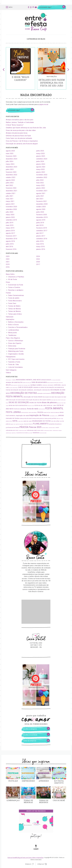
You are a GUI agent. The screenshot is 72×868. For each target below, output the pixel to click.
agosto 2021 (41, 193)
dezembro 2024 (12, 159)
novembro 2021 (42, 191)
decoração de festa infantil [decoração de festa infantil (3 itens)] (33, 397)
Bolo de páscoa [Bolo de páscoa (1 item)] (51, 383)
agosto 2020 (41, 209)
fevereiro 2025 (11, 156)
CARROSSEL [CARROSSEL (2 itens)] (57, 385)
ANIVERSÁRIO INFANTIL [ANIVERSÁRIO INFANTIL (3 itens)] (24, 380)
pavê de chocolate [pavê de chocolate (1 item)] (20, 424)
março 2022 (40, 185)
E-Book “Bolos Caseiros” (15, 125)
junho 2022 (10, 183)
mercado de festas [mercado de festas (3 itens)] (13, 418)
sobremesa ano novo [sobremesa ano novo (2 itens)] (12, 430)
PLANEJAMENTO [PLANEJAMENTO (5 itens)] (41, 424)
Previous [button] (4, 68)
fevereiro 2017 (11, 236)
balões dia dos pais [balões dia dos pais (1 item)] (27, 383)
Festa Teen (12, 303)
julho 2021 (10, 196)
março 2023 (40, 169)
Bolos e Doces (13, 325)
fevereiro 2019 (42, 228)
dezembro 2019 (42, 217)
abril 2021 (40, 199)
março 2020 (10, 215)
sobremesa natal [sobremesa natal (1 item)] (23, 430)
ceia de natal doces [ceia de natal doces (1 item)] (13, 388)
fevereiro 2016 (11, 249)
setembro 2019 (11, 220)
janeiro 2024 (41, 164)
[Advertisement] (36, 612)
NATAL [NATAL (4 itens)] (15, 421)
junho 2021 (40, 196)
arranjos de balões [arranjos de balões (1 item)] (56, 380)
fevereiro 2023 (11, 172)
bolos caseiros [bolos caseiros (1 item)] (14, 385)
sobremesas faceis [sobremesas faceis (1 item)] (48, 430)
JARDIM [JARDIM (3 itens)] (61, 416)
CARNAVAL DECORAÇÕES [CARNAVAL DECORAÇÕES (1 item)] (48, 385)
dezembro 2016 (12, 239)
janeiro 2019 (10, 231)
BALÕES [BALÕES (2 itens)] (20, 382)
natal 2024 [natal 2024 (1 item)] (21, 421)
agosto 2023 (41, 167)
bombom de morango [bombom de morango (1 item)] (23, 385)
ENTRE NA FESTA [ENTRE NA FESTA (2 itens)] (14, 405)
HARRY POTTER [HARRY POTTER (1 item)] (47, 413)
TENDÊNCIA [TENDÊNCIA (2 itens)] (36, 433)
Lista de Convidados (16, 367)
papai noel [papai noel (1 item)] (13, 424)
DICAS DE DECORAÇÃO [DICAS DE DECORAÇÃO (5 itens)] (19, 402)
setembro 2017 (42, 231)
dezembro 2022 (12, 175)
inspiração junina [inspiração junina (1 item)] (53, 416)
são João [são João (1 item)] (30, 433)
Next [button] (68, 68)
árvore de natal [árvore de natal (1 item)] (43, 433)
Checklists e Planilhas (16, 277)
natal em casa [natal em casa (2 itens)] (27, 421)
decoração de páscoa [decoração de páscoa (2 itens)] (33, 400)
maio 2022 (40, 183)
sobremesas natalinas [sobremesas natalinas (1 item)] (11, 433)
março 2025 (40, 154)
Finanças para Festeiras (17, 349)
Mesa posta (12, 333)
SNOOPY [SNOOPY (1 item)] (57, 428)
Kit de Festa (13, 279)
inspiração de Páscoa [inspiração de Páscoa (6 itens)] (39, 415)
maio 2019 (10, 225)
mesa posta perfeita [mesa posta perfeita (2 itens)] (50, 418)
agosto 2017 (10, 233)
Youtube (36, 443)
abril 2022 (9, 185)
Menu (9, 7)
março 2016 (40, 247)
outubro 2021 (11, 193)
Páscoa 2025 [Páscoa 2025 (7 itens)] (35, 427)
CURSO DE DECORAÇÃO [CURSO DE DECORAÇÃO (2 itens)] (47, 387)
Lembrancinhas (14, 330)
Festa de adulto (14, 298)
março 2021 (10, 201)
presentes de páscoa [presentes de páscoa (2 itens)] (55, 424)
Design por (29, 864)
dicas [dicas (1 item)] (7, 403)
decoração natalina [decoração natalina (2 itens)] (45, 400)
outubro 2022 (11, 177)
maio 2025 (10, 154)
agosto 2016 (10, 241)
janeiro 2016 (41, 249)
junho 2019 (40, 223)
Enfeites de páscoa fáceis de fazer (18, 136)
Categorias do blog (36, 39)
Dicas (8, 282)
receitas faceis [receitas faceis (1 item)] (52, 428)
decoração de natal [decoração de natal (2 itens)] (48, 397)
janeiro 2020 (10, 217)
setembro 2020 (11, 209)
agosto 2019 (41, 220)
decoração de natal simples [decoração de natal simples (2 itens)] (17, 400)
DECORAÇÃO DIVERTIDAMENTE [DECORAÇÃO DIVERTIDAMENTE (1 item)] (44, 393)
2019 (8, 264)
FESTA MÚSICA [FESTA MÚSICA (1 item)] (25, 413)
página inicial (44, 104)
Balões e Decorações (16, 322)
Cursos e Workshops (16, 341)
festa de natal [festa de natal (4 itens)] (32, 409)
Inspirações (10, 319)
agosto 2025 (10, 151)
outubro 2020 (41, 207)
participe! (36, 836)
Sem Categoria (11, 370)
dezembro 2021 (12, 191)
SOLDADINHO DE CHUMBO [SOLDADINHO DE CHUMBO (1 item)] (22, 433)
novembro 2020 (11, 207)
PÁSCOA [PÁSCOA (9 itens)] (24, 427)
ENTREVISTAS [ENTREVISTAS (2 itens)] (23, 405)
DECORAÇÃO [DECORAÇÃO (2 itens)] (15, 390)
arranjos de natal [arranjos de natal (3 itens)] (12, 382)
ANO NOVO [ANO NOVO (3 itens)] (37, 380)
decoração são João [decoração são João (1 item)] (56, 400)
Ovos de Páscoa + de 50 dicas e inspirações (22, 141)
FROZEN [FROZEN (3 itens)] (40, 412)
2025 (8, 256)
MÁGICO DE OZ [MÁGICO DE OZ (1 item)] (9, 421)
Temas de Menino (15, 311)
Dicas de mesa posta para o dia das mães (21, 130)
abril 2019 (40, 225)
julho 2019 (10, 223)
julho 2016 (40, 241)
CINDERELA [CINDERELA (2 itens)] (36, 387)
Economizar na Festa (16, 285)
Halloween (10, 317)
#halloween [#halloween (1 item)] (9, 380)
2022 (38, 259)
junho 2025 (40, 151)
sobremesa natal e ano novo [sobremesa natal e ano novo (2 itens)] (35, 430)
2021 (8, 262)
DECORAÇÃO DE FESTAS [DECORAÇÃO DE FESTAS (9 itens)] (24, 393)
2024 (38, 256)
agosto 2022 (10, 180)
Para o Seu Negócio (13, 338)
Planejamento (11, 357)
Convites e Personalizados (18, 327)
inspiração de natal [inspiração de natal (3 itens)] (22, 416)
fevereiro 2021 (42, 201)
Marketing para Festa (16, 351)
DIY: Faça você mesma (16, 359)
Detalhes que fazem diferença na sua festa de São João (26, 128)
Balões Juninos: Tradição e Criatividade (20, 122)
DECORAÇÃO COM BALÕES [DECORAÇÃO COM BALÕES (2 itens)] (42, 390)
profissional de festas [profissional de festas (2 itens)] (12, 427)
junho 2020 (40, 212)
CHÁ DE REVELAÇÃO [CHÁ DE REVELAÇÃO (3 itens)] (25, 387)
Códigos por (42, 864)
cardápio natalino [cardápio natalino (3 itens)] (36, 385)
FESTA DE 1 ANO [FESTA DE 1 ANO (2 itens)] (51, 405)
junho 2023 (10, 169)
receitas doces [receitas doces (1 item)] (45, 428)
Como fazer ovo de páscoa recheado (19, 138)
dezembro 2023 (12, 167)
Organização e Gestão (16, 354)
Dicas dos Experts (15, 343)
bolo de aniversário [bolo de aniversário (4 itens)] (39, 382)
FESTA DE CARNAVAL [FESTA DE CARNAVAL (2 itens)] (20, 409)
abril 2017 (40, 233)
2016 (8, 267)
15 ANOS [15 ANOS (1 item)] (14, 380)
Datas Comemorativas (16, 295)
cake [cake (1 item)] (29, 385)
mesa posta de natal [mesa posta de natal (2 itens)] (26, 418)
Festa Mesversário (15, 301)
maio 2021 (10, 199)
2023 (8, 259)
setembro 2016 (42, 239)
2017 (38, 264)
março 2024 (10, 164)
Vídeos (8, 373)
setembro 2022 (42, 177)
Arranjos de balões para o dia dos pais (20, 120)
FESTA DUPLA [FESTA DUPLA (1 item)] (41, 409)
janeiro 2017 (41, 236)
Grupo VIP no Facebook (36, 811)
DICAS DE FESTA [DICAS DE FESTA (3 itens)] (35, 403)
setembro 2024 (42, 159)
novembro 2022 (42, 175)
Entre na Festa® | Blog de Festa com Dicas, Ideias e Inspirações (25, 857)
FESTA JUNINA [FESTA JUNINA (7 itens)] (13, 412)
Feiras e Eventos (14, 287)
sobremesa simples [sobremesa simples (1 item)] (57, 430)
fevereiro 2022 (11, 188)
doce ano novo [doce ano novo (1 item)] (60, 403)
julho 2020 (10, 212)
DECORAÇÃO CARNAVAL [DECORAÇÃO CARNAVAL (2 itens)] (26, 390)
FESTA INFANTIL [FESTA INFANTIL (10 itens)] (54, 408)
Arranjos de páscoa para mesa (17, 133)
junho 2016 (10, 244)
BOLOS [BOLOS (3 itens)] (8, 385)
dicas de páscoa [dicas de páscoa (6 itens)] (49, 402)
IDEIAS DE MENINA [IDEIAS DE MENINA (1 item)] (55, 413)
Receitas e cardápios (16, 290)
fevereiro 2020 (42, 215)
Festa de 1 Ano (14, 365)
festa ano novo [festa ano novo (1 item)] (31, 406)
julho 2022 (40, 180)
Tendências (12, 335)
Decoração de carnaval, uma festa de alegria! (22, 144)
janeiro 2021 (10, 204)
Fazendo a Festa (14, 362)
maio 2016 (40, 244)
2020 (38, 262)
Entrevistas (12, 346)
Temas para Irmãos (15, 314)
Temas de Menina (14, 309)
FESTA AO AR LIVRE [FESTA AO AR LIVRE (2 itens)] (40, 405)
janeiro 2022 (41, 188)
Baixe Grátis (10, 274)
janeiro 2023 (41, 172)
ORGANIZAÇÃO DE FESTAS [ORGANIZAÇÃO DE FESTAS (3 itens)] (41, 421)
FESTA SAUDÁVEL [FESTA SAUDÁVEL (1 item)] (33, 413)
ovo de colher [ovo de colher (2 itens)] (55, 421)
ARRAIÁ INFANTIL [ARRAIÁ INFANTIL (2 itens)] (46, 380)
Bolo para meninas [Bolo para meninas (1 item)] (59, 383)
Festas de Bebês (14, 306)
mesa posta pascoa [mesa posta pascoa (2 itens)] (38, 418)
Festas (8, 293)
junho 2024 (40, 161)
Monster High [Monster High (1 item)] (60, 419)
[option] (20, 68)
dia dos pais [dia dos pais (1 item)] (63, 400)
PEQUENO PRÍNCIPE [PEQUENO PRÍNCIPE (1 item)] (28, 424)
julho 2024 (10, 161)
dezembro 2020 (42, 204)
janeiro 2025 (41, 156)
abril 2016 (9, 247)
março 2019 (10, 228)
